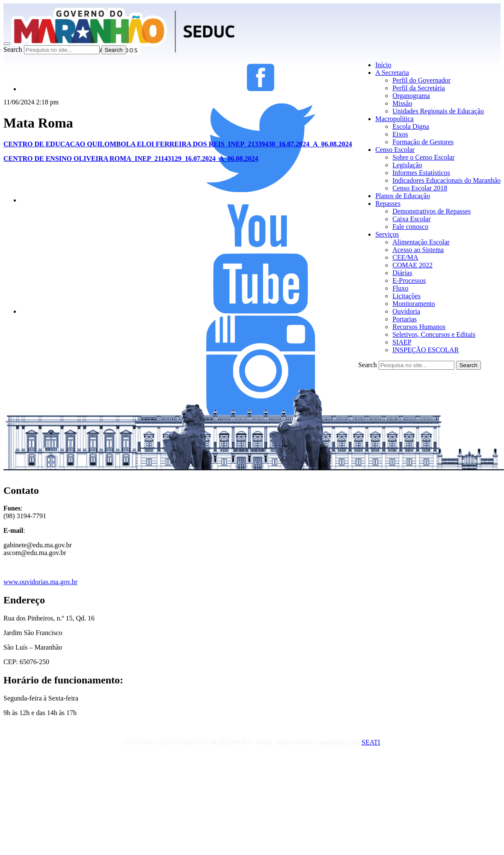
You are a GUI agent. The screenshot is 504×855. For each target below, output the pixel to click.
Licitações (406, 296)
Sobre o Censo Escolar (423, 157)
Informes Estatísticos (421, 173)
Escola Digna (411, 126)
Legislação (407, 165)
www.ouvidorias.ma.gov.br (40, 582)
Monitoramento (414, 304)
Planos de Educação (403, 196)
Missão (402, 103)
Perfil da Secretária (419, 88)
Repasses (388, 203)
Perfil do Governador (421, 80)
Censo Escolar (395, 150)
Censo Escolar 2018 (420, 188)
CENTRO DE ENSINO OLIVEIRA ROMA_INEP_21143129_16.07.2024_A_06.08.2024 (131, 159)
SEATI (371, 742)
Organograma (411, 96)
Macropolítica (394, 119)
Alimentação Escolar (421, 242)
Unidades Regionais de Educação (438, 111)
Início (383, 65)
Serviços (387, 234)
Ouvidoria (406, 311)
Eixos (400, 134)
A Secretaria (392, 73)
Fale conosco (410, 227)
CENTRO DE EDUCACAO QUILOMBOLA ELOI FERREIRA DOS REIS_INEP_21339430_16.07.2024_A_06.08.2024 (178, 144)
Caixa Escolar (411, 219)
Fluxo (400, 288)
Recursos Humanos (419, 327)
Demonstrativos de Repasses (431, 211)
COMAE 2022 (412, 265)
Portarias (405, 319)
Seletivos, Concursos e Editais (434, 334)
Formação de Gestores (423, 142)
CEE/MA (405, 257)
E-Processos (409, 281)
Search (13, 49)
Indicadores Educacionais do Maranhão (446, 180)
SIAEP (402, 342)
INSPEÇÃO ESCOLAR (425, 350)
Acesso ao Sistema (418, 250)
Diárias (402, 273)
